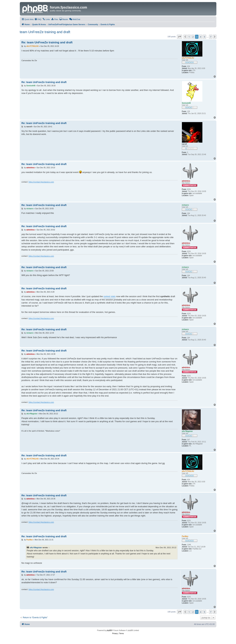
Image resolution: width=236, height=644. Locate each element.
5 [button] (204, 37)
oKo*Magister (36, 548)
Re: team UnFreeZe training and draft (47, 42)
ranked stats (109, 296)
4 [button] (201, 37)
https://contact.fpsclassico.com (41, 182)
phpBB (109, 630)
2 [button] (193, 37)
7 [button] (211, 37)
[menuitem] (38, 19)
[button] (180, 37)
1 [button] (189, 37)
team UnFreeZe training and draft (45, 32)
